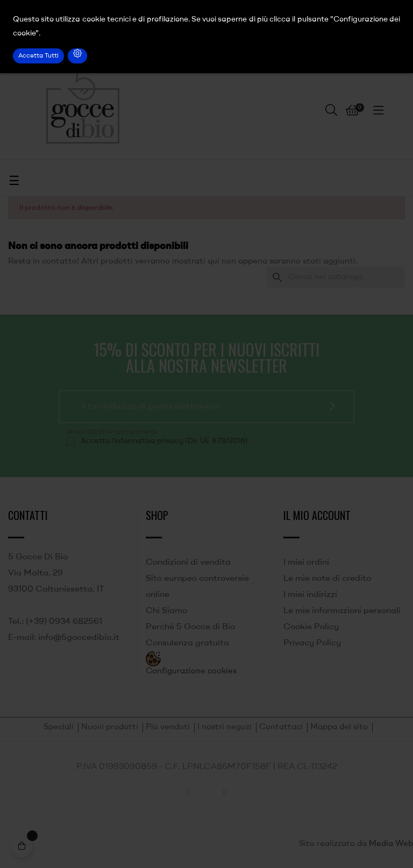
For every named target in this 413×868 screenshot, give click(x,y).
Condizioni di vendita (188, 563)
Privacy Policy (312, 643)
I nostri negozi (225, 727)
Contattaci (281, 727)
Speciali (59, 727)
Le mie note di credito (327, 579)
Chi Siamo (166, 611)
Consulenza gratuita (187, 643)
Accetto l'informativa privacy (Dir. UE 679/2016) (164, 441)
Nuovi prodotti (110, 727)
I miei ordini (306, 563)
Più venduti (168, 727)
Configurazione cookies (191, 671)
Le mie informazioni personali (342, 611)
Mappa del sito (339, 727)
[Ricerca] (336, 277)
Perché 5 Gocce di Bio (190, 627)
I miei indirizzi (310, 595)
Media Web (391, 844)
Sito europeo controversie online (197, 587)
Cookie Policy (311, 627)
